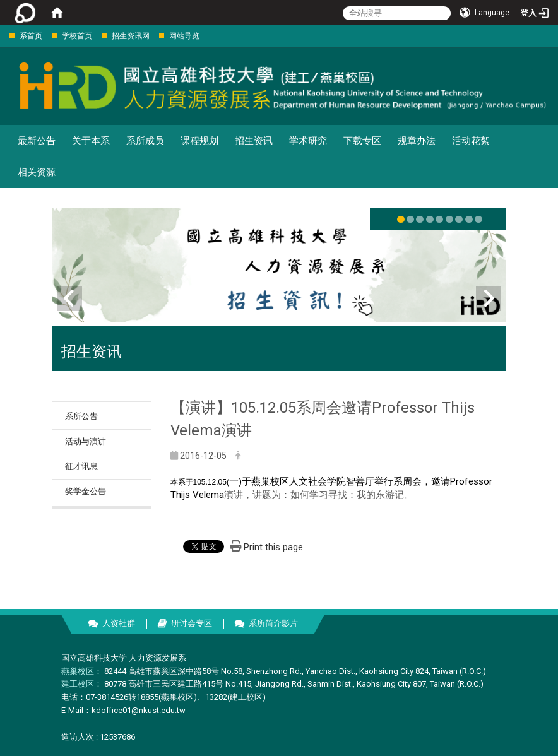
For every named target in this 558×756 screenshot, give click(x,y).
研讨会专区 (192, 623)
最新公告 (37, 141)
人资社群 (119, 623)
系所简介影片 (273, 623)
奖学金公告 (86, 491)
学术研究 (308, 141)
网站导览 (184, 36)
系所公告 (81, 416)
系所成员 (145, 141)
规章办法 (417, 141)
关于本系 (91, 141)
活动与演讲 (86, 441)
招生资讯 (254, 141)
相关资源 (37, 172)
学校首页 (77, 36)
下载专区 (362, 141)
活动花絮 (471, 141)
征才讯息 (81, 466)
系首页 (31, 36)
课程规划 (199, 141)
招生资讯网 (131, 36)
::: (3, 36)
